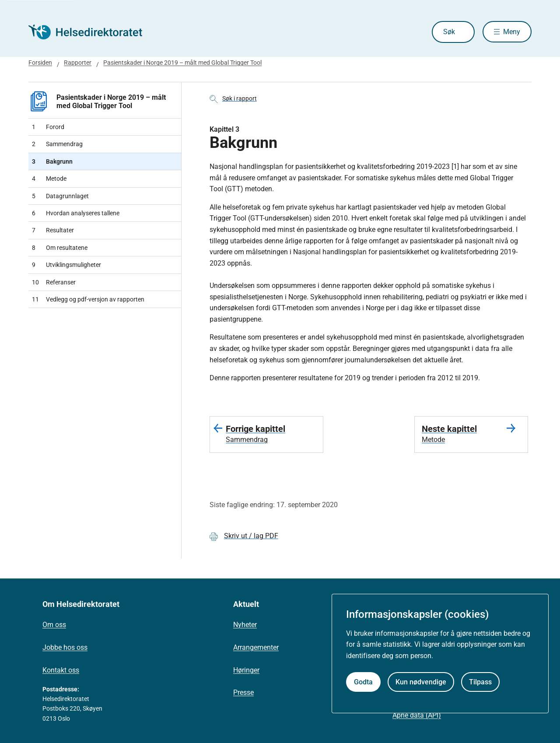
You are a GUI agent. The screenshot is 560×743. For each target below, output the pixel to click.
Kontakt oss (61, 670)
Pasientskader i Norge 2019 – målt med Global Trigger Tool (182, 63)
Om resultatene (60, 248)
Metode (49, 179)
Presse (243, 692)
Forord (48, 127)
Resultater (53, 230)
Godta (363, 682)
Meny (512, 32)
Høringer (246, 670)
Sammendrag (57, 144)
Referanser (54, 282)
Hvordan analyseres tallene (76, 213)
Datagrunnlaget (60, 196)
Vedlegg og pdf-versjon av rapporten (88, 299)
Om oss (54, 625)
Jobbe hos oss (65, 647)
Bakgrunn (52, 161)
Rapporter (78, 63)
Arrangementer (256, 647)
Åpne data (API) (417, 715)
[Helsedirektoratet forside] (91, 32)
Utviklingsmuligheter (66, 265)
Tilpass (480, 682)
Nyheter (245, 625)
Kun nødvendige (421, 682)
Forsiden (40, 63)
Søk (448, 32)
